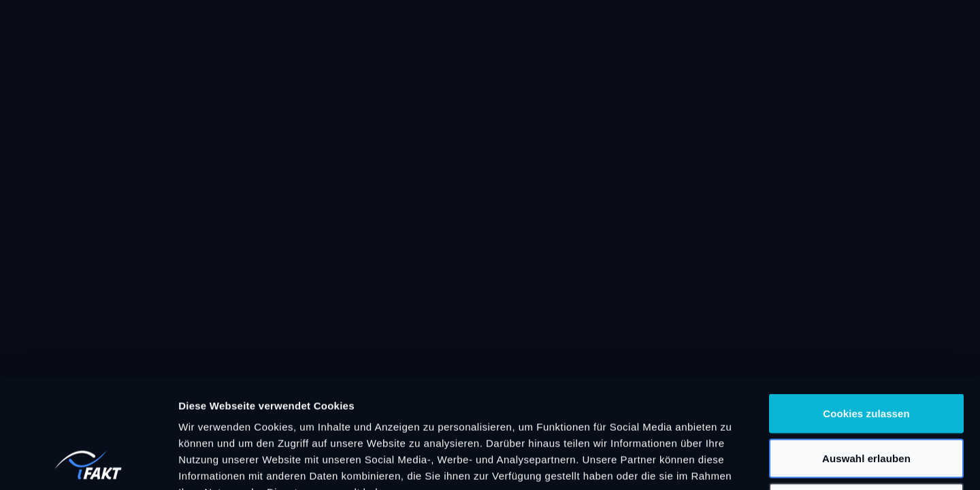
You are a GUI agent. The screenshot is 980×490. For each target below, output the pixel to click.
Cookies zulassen (866, 311)
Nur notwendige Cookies (866, 401)
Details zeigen (724, 463)
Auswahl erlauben (866, 356)
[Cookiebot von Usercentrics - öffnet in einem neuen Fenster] (88, 463)
